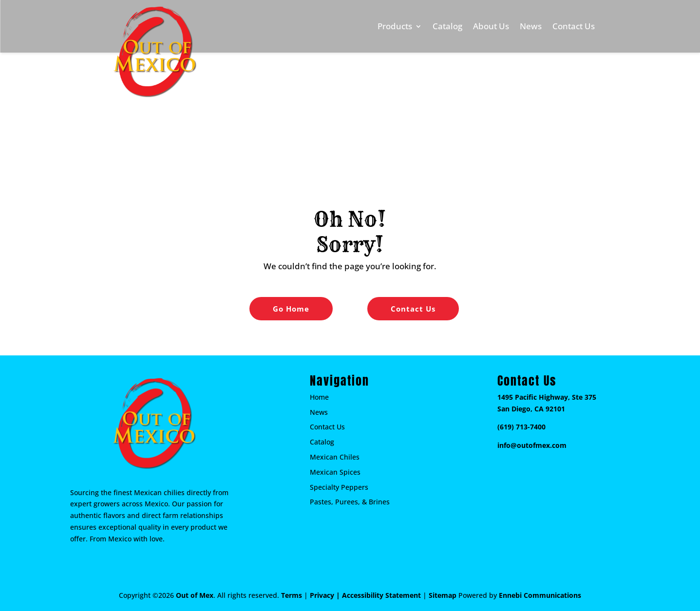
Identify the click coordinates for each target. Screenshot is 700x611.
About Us (491, 26)
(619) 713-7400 (521, 427)
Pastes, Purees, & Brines (350, 502)
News (531, 26)
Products (395, 26)
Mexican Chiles (335, 457)
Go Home (291, 309)
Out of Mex (195, 595)
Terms (292, 595)
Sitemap (443, 595)
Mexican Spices (335, 472)
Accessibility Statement (381, 595)
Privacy (322, 595)
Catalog (447, 26)
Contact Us (574, 26)
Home (319, 397)
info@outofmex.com (532, 445)
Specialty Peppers (339, 487)
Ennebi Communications (540, 595)
